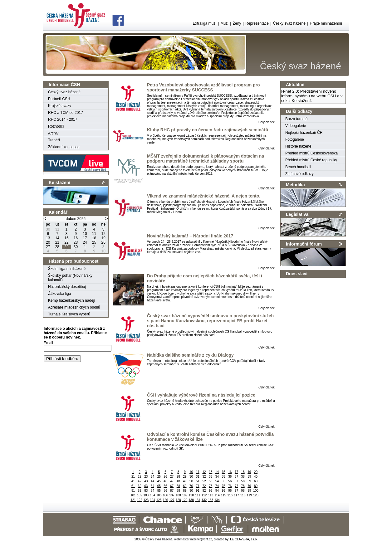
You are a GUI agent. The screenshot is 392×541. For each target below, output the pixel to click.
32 (204, 477)
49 (185, 481)
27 (172, 477)
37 (236, 477)
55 (224, 481)
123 (146, 500)
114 (217, 495)
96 (230, 491)
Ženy (237, 23)
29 (185, 477)
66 (165, 486)
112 (204, 495)
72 (204, 486)
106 (166, 495)
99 (249, 491)
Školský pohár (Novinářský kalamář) (70, 278)
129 (185, 500)
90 (191, 491)
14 (217, 472)
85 (159, 491)
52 (204, 481)
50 (191, 481)
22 (140, 477)
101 (133, 495)
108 (178, 495)
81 (133, 491)
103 (146, 495)
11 (198, 472)
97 (236, 491)
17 (236, 472)
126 (166, 500)
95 (224, 491)
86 (165, 491)
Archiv (53, 133)
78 (243, 486)
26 (165, 477)
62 (140, 486)
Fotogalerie (295, 139)
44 (152, 481)
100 (256, 491)
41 (133, 481)
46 (165, 481)
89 (185, 491)
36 (230, 477)
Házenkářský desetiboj (67, 287)
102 (140, 495)
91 (198, 491)
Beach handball (298, 167)
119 (250, 495)
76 (230, 486)
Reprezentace (257, 23)
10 (191, 472)
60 (256, 481)
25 (159, 477)
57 (236, 481)
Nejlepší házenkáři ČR (304, 133)
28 (178, 477)
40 (256, 477)
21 (133, 477)
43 (146, 481)
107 (172, 495)
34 (217, 477)
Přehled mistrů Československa (311, 153)
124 (152, 500)
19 (249, 472)
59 (249, 481)
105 (159, 495)
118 (243, 495)
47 (172, 481)
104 (152, 495)
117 (236, 495)
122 (140, 500)
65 (159, 486)
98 (243, 491)
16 (230, 472)
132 (204, 500)
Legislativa (297, 214)
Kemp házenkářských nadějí (72, 300)
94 (217, 491)
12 (204, 472)
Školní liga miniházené (67, 269)
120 (256, 495)
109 (185, 495)
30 (191, 477)
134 (217, 500)
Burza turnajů (296, 119)
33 (211, 477)
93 (211, 491)
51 (198, 481)
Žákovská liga (59, 294)
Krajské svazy (60, 106)
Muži (225, 23)
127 (172, 500)
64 (152, 486)
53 (211, 481)
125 (159, 500)
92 (204, 491)
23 (146, 477)
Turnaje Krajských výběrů (69, 314)
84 (152, 491)
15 (224, 472)
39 (249, 477)
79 (249, 486)
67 (172, 486)
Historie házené (298, 146)
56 (230, 481)
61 (133, 486)
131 (198, 500)
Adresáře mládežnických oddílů (74, 307)
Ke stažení (59, 183)
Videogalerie (296, 126)
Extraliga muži (204, 23)
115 (224, 495)
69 (185, 486)
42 (140, 481)
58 (243, 481)
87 (172, 491)
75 (224, 486)
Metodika (295, 185)
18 (243, 472)
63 (146, 486)
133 (211, 500)
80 (256, 486)
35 (224, 477)
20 (256, 472)
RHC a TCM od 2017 (66, 113)
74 (217, 486)
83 (146, 491)
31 (198, 477)
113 (211, 495)
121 (133, 500)
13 (211, 472)
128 (178, 500)
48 (178, 481)
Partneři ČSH (59, 99)
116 (230, 495)
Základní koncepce (64, 147)
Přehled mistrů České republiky (311, 160)
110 (191, 495)
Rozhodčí (56, 126)
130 (191, 500)
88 (178, 491)
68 (178, 486)
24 (152, 477)
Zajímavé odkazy (299, 174)
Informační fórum (304, 244)
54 (217, 481)
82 (140, 491)
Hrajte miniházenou (326, 23)
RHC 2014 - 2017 (63, 119)
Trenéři (54, 140)
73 (211, 486)
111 (198, 495)
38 (243, 477)
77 (236, 486)
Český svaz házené (289, 23)
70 (191, 486)
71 (198, 486)
